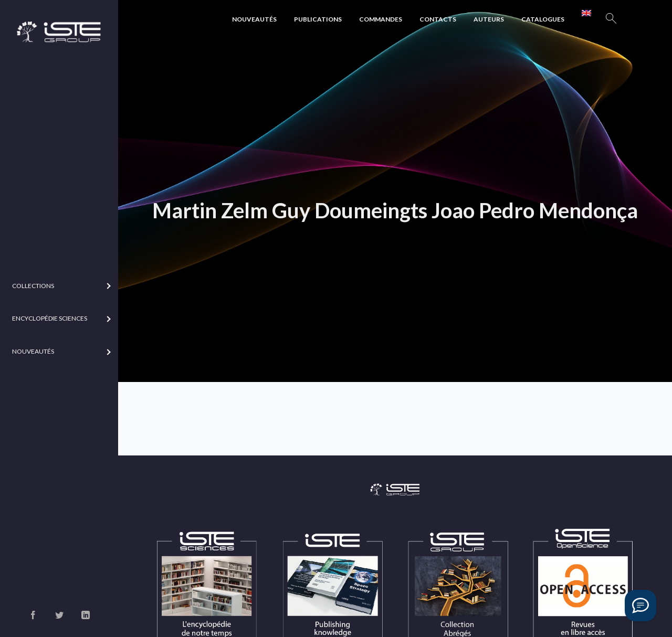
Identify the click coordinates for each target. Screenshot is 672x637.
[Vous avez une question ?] (640, 606)
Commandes (381, 19)
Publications (318, 19)
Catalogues (543, 19)
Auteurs (489, 19)
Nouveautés (254, 19)
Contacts (438, 19)
